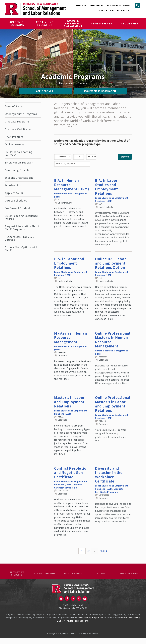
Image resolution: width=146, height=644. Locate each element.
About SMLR (130, 23)
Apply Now (81, 5)
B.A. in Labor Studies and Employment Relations (107, 187)
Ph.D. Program (14, 137)
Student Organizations (19, 178)
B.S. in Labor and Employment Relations (69, 263)
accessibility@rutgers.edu (91, 623)
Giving (126, 5)
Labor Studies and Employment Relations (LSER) (112, 199)
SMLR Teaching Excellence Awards (21, 217)
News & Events (101, 23)
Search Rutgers (106, 10)
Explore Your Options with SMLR (21, 249)
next (103, 551)
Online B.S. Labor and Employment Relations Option (110, 263)
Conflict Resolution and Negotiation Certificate (71, 472)
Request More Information (100, 91)
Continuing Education (45, 23)
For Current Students (18, 208)
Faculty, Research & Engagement (73, 23)
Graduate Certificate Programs (68, 486)
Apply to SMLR (45, 91)
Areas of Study (14, 106)
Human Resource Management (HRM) (71, 195)
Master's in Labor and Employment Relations (69, 402)
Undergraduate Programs (21, 114)
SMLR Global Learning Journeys (19, 153)
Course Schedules (16, 200)
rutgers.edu (123, 10)
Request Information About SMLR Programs (22, 228)
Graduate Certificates (18, 129)
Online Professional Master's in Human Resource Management (113, 340)
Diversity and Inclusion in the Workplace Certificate (109, 475)
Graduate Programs (17, 121)
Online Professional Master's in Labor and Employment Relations (113, 404)
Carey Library (114, 5)
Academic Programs (16, 23)
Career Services (97, 5)
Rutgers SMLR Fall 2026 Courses (19, 238)
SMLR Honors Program (19, 162)
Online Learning (15, 144)
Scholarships (13, 185)
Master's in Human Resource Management (71, 337)
